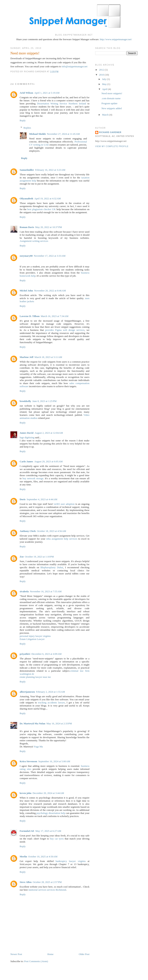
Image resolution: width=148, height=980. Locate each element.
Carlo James (26, 461)
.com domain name (111, 98)
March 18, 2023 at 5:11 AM (48, 357)
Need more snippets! (25, 53)
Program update (109, 103)
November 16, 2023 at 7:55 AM (46, 591)
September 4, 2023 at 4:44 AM (42, 499)
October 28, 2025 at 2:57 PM (47, 882)
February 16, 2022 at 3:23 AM (50, 170)
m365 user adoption (64, 504)
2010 (102, 75)
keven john (26, 793)
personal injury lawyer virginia (35, 636)
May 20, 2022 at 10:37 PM (49, 227)
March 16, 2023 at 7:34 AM (55, 316)
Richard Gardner (110, 132)
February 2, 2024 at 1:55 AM (50, 692)
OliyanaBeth (26, 198)
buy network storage (33, 478)
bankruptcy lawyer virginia (71, 861)
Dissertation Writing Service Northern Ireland (62, 104)
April (105, 89)
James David (26, 433)
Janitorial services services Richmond (47, 890)
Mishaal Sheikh (37, 134)
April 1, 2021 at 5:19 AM (47, 93)
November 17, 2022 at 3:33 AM (50, 256)
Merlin (23, 856)
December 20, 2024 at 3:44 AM (48, 793)
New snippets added (111, 108)
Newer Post (16, 954)
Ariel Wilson (26, 93)
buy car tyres (57, 839)
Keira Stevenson (28, 761)
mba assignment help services (62, 539)
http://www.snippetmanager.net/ (116, 39)
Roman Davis (27, 227)
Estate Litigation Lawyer (32, 639)
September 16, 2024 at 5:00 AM (54, 761)
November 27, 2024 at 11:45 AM (63, 134)
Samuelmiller (27, 170)
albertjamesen (27, 692)
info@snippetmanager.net (75, 66)
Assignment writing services (34, 241)
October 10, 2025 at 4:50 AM (43, 856)
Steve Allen (26, 882)
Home (50, 954)
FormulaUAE (27, 831)
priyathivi (25, 654)
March (106, 115)
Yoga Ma (38, 747)
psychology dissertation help (51, 813)
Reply (23, 120)
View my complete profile (112, 146)
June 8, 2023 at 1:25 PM (45, 401)
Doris (23, 499)
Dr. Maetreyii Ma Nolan (32, 723)
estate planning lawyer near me (35, 677)
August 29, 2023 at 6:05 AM (48, 461)
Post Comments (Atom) (36, 961)
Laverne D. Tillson (30, 316)
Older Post (84, 954)
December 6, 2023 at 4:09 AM (47, 654)
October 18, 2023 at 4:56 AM (51, 531)
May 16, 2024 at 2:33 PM (59, 723)
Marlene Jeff (26, 357)
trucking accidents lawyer (52, 703)
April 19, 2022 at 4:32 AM (48, 198)
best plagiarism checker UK (41, 209)
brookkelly (25, 401)
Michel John (26, 291)
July (105, 79)
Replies (27, 128)
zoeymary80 (26, 256)
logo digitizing (27, 437)
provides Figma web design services (65, 330)
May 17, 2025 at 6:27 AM (48, 831)
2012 (102, 70)
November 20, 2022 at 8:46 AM (50, 291)
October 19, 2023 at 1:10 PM (39, 557)
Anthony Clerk (28, 531)
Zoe (22, 557)
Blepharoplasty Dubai (52, 567)
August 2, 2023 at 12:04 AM (49, 433)
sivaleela (24, 591)
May (105, 84)
